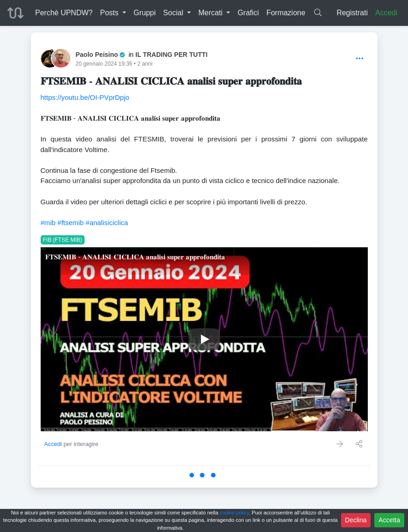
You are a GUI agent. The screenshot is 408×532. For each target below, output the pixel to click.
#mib (48, 223)
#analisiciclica (107, 223)
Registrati (352, 13)
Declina (356, 520)
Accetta (389, 520)
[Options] (360, 59)
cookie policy (234, 513)
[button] (113, 13)
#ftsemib (70, 223)
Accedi (386, 13)
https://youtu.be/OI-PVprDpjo (85, 97)
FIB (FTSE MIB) (63, 240)
